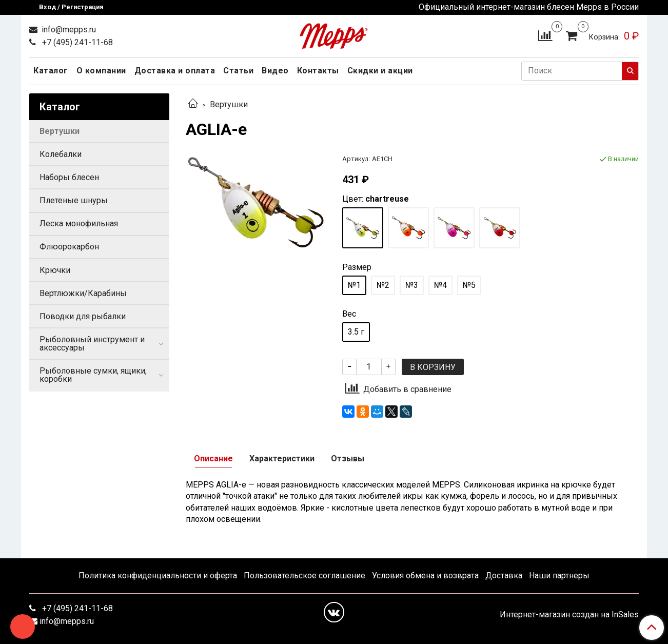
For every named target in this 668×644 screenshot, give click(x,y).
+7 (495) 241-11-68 (76, 42)
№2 (383, 285)
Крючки (55, 270)
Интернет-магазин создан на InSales (569, 615)
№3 (412, 285)
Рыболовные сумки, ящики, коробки (93, 375)
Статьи (238, 71)
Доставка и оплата (175, 71)
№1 (354, 285)
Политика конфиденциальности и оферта (158, 575)
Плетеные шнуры (74, 200)
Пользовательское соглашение (304, 575)
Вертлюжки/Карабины (83, 293)
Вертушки (229, 104)
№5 (469, 285)
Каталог (51, 71)
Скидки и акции (380, 71)
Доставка (504, 575)
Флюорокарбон (69, 247)
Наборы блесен (69, 177)
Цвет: (376, 199)
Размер (357, 267)
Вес (349, 314)
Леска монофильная (79, 223)
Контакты (318, 71)
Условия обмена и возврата (425, 575)
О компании (101, 71)
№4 (440, 285)
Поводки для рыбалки (83, 316)
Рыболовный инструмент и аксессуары (92, 344)
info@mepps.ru (68, 30)
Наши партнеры (559, 575)
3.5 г (356, 332)
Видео (275, 71)
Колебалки (61, 154)
